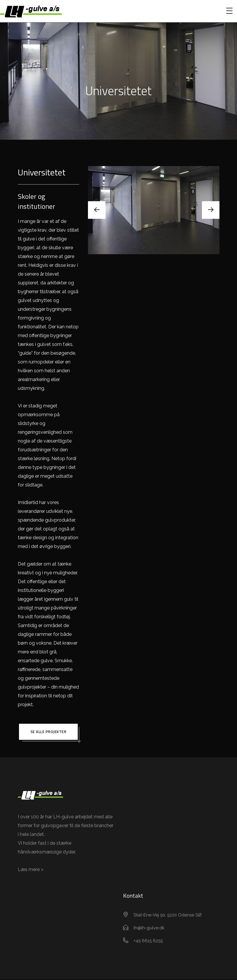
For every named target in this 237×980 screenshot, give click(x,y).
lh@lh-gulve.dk (149, 928)
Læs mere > (31, 870)
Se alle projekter (49, 732)
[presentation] (97, 210)
